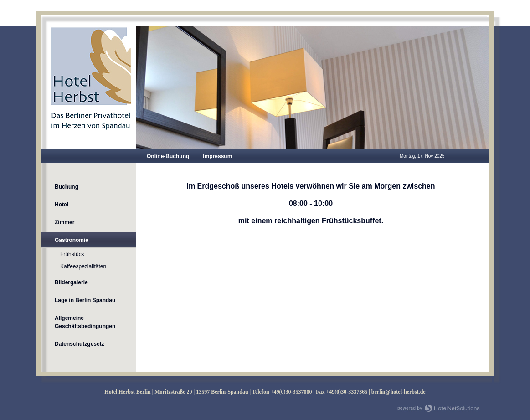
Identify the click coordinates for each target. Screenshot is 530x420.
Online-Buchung (168, 156)
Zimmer (64, 222)
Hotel (62, 205)
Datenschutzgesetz (80, 344)
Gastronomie (72, 240)
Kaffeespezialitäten (83, 266)
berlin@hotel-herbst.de (399, 392)
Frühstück (72, 254)
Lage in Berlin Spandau (85, 300)
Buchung (67, 187)
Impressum (217, 156)
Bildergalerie (71, 282)
